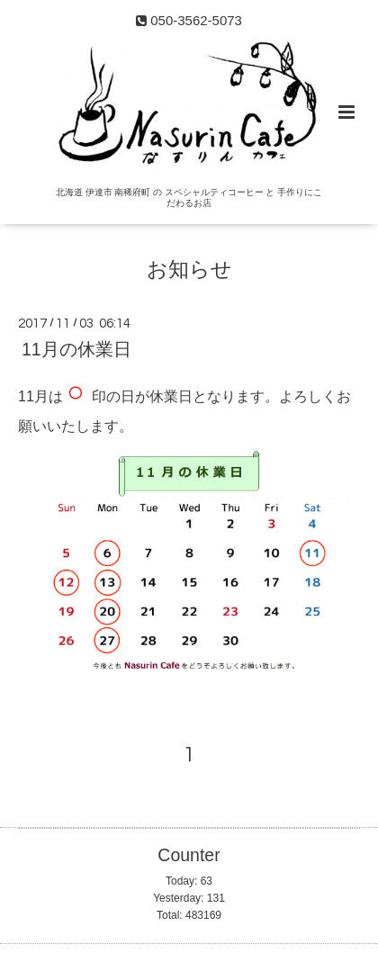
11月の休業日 (76, 349)
